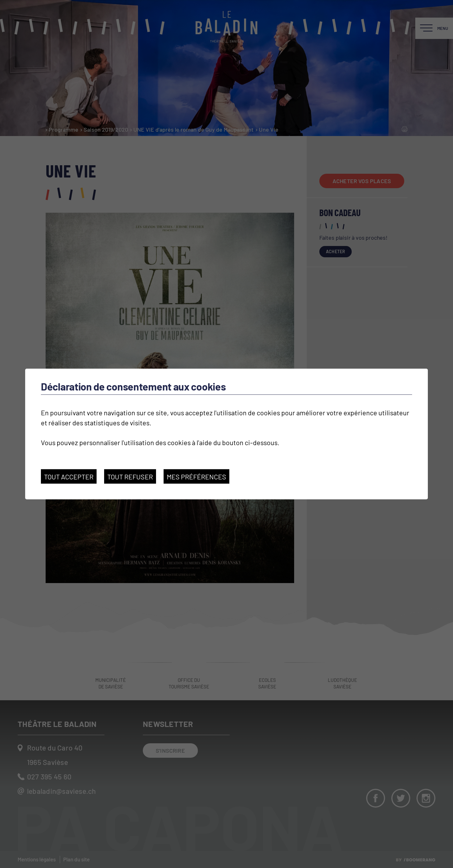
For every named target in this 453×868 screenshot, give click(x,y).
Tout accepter (69, 477)
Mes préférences (196, 477)
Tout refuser (130, 477)
